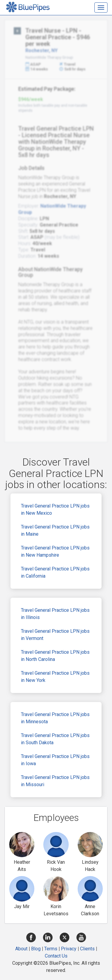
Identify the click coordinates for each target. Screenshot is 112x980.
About (21, 949)
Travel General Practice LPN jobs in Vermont (55, 635)
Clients (87, 949)
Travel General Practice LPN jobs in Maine (55, 530)
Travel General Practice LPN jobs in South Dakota (55, 739)
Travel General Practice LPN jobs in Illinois (55, 614)
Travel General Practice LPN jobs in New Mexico (55, 509)
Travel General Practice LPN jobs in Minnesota (55, 718)
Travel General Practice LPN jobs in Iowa (55, 760)
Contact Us (56, 956)
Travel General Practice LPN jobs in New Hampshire (55, 551)
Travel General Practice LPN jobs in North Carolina (55, 656)
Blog (36, 949)
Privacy (69, 949)
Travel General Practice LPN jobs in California (55, 572)
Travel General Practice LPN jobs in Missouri (55, 781)
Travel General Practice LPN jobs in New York (55, 677)
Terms (51, 949)
